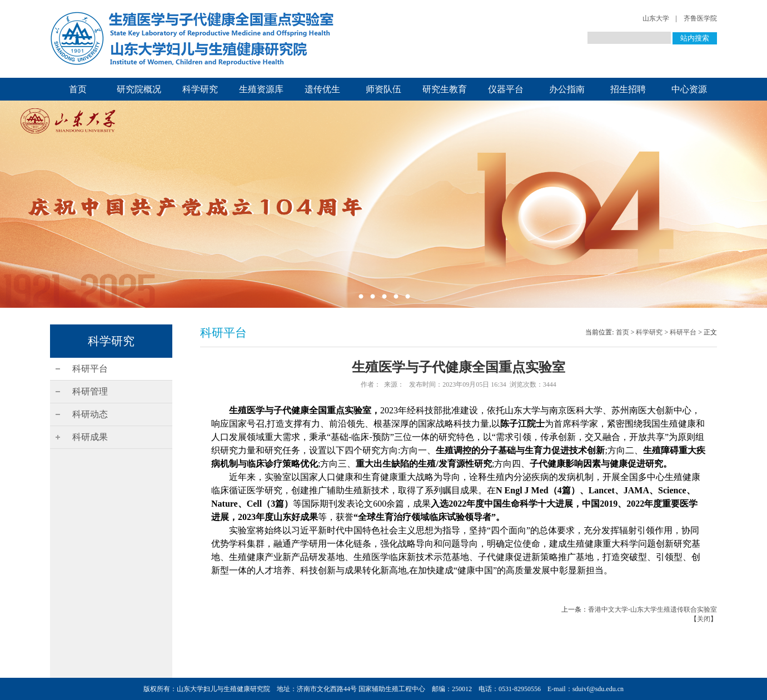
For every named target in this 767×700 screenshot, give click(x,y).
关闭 (704, 619)
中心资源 (689, 89)
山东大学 (656, 18)
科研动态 (90, 414)
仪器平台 (506, 89)
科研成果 (90, 437)
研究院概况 (139, 89)
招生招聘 (628, 89)
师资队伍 (384, 89)
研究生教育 (445, 89)
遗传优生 (322, 89)
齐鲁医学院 (700, 18)
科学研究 (200, 89)
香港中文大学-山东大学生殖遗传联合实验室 (653, 609)
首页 (78, 89)
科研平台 (90, 369)
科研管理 (90, 391)
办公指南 (567, 89)
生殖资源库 (261, 89)
